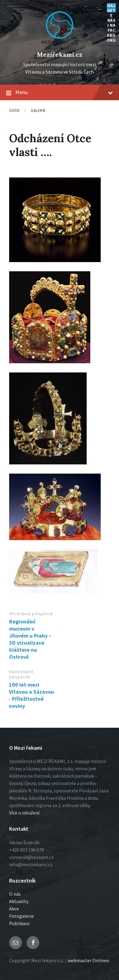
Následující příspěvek (21, 674)
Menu (60, 93)
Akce (14, 909)
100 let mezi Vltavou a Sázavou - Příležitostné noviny (31, 695)
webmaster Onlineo (88, 960)
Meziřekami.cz (60, 54)
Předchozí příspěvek (31, 614)
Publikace (19, 923)
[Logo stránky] (60, 44)
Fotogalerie (22, 916)
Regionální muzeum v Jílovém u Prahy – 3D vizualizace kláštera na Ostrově (30, 639)
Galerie (38, 111)
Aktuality (19, 901)
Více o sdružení (24, 813)
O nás (15, 894)
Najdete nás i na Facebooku (111, 8)
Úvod (14, 111)
